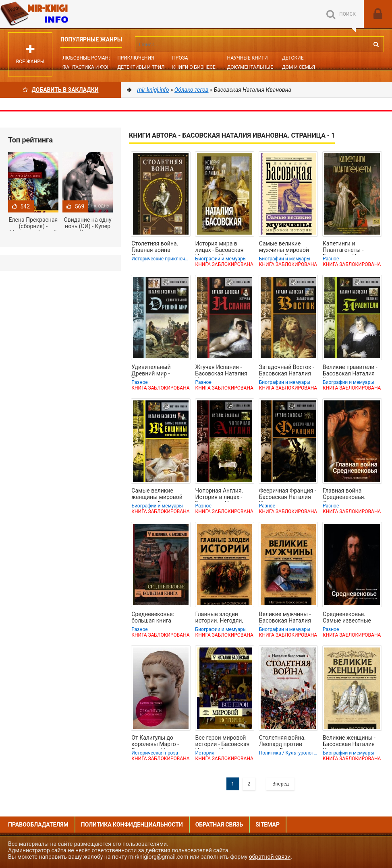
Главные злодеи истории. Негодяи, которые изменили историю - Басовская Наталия (223, 618)
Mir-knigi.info (60, 14)
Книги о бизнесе (194, 67)
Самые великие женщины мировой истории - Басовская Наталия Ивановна (159, 495)
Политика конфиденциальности (132, 825)
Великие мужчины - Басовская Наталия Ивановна (285, 618)
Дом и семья (299, 67)
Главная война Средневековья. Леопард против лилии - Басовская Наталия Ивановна (348, 495)
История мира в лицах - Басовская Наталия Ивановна (220, 247)
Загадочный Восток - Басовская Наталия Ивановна (287, 371)
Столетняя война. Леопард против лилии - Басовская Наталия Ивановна (284, 742)
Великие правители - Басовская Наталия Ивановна (350, 371)
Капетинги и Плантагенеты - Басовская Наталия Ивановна (349, 247)
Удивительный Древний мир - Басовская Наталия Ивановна (157, 371)
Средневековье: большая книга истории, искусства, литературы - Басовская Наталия (157, 618)
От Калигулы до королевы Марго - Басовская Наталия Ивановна (157, 742)
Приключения (136, 58)
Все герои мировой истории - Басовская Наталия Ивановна (223, 742)
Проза (180, 58)
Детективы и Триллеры (148, 67)
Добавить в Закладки (61, 90)
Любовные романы (87, 58)
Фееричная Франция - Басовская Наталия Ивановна (288, 495)
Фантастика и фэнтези (92, 67)
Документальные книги (259, 67)
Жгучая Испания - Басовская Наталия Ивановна (221, 371)
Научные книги (247, 58)
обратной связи (270, 857)
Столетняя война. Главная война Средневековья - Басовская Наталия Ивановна (157, 247)
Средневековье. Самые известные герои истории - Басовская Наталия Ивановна (349, 618)
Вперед (281, 784)
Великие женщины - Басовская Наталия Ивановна (349, 742)
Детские (293, 58)
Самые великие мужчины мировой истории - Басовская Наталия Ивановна (286, 247)
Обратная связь (219, 825)
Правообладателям (38, 825)
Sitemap (268, 825)
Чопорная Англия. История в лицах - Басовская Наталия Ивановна (221, 495)
